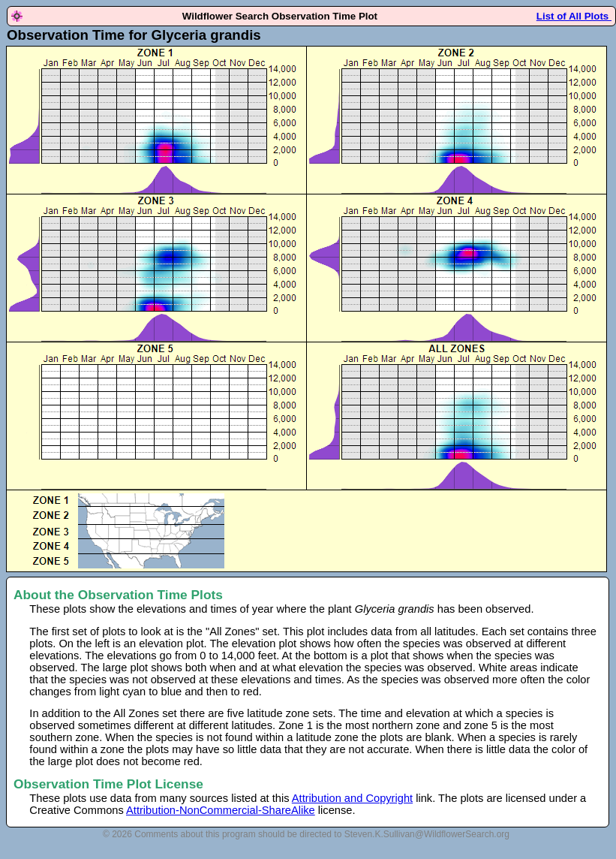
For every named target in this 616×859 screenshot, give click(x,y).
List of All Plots (574, 16)
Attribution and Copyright (352, 798)
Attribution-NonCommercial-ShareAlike (221, 810)
